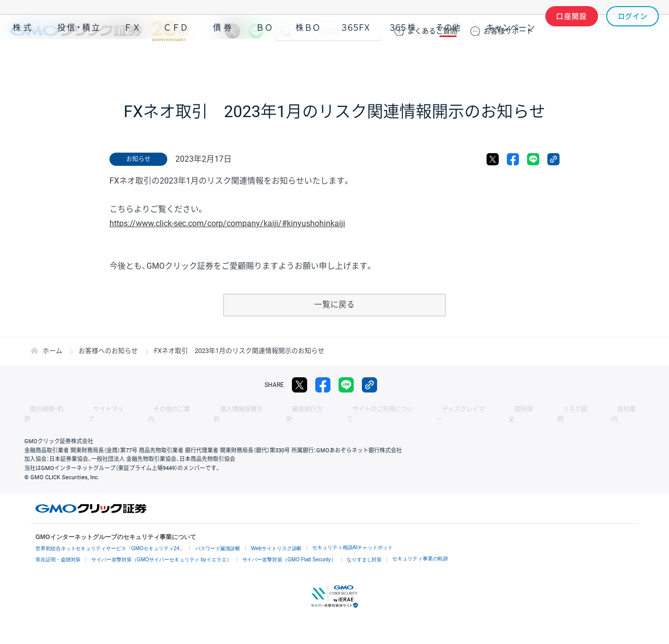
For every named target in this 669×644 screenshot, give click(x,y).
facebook (513, 159)
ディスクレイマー (411, 410)
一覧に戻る (334, 305)
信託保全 (462, 410)
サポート (508, 31)
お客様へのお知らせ (108, 351)
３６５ (403, 60)
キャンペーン (510, 60)
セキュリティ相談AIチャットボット (354, 538)
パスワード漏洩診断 (218, 539)
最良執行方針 (271, 410)
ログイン (633, 31)
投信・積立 (80, 60)
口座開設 (572, 31)
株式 (23, 60)
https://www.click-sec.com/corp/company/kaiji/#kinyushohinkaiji (227, 223)
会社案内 (547, 410)
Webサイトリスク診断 (277, 539)
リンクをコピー (553, 159)
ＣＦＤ (176, 60)
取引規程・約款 (44, 410)
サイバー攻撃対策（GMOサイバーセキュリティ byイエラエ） (162, 549)
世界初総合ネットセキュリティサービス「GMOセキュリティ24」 (110, 539)
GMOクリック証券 (99, 31)
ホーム (52, 351)
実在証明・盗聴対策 (58, 549)
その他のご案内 (152, 410)
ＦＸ (132, 60)
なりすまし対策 (365, 549)
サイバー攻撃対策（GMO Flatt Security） (290, 549)
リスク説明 (505, 410)
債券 (224, 60)
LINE (256, 31)
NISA (646, 60)
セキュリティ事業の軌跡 (421, 548)
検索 (286, 31)
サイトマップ (97, 410)
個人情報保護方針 (213, 410)
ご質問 (432, 31)
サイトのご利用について (338, 410)
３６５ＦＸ (356, 60)
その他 (448, 60)
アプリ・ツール (582, 60)
